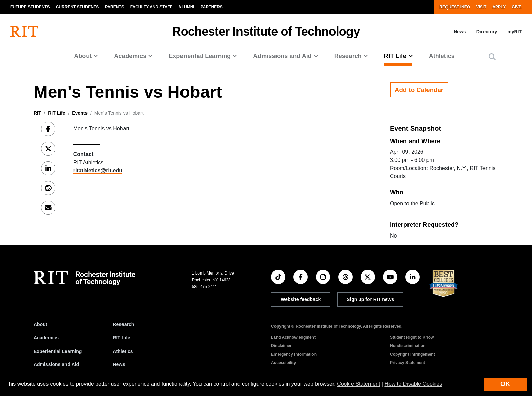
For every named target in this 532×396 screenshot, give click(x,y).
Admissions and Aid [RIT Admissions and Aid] (56, 364)
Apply (499, 7)
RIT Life (56, 113)
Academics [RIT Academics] (46, 338)
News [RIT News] (119, 364)
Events (80, 113)
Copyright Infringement (412, 354)
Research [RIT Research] (123, 324)
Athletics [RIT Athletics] (123, 351)
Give (517, 7)
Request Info (455, 7)
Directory (487, 32)
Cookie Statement (358, 384)
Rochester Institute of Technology (266, 31)
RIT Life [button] (395, 56)
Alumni (186, 7)
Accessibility (283, 363)
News (460, 32)
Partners (212, 7)
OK (505, 384)
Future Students (30, 7)
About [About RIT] (40, 324)
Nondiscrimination (408, 346)
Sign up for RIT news (370, 299)
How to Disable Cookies (413, 384)
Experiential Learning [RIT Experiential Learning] (58, 351)
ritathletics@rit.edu (98, 171)
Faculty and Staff (151, 7)
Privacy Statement (407, 363)
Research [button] (348, 56)
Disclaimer (281, 346)
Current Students (78, 7)
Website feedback (301, 299)
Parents (114, 7)
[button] (492, 57)
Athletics (442, 56)
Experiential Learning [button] (200, 56)
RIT (37, 113)
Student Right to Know (412, 337)
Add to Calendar (419, 90)
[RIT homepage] (24, 32)
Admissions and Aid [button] (282, 56)
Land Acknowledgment (293, 337)
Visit (481, 7)
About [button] (83, 56)
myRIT (515, 32)
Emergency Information (294, 354)
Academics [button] (130, 56)
